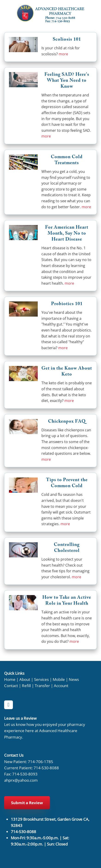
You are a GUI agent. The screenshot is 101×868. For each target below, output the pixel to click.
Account (61, 685)
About (25, 679)
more (63, 54)
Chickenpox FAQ (67, 422)
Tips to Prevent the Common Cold (67, 483)
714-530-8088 (46, 768)
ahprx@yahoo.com (21, 780)
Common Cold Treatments (67, 160)
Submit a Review (27, 803)
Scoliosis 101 (67, 40)
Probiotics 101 (67, 304)
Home (10, 679)
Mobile (59, 679)
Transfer (42, 685)
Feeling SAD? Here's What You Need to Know (67, 81)
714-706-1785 (40, 761)
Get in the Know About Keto (67, 372)
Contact (11, 685)
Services (41, 679)
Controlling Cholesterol (67, 548)
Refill (26, 685)
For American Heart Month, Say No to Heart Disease (67, 234)
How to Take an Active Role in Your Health (67, 601)
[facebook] (9, 705)
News (74, 679)
